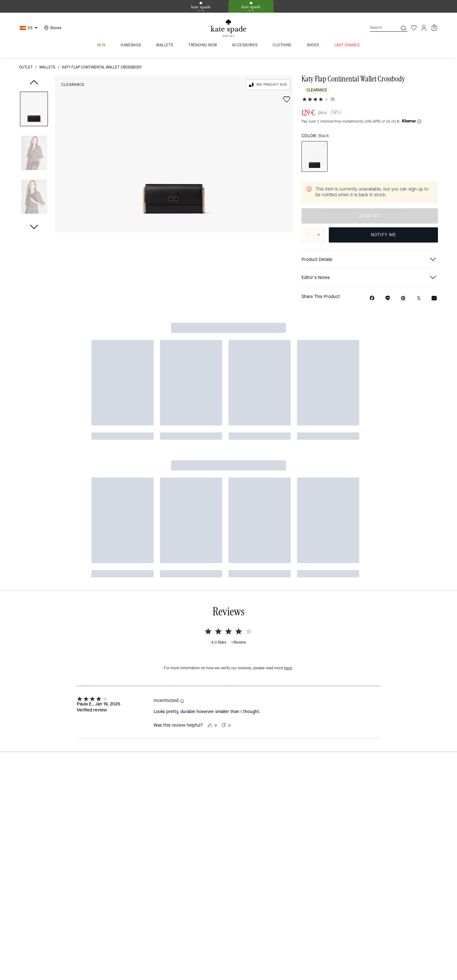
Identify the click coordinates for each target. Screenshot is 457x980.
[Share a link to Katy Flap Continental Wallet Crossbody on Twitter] (419, 298)
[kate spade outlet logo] (228, 28)
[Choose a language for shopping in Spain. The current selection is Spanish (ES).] (30, 28)
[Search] (379, 28)
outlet (26, 67)
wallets (47, 67)
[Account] (424, 28)
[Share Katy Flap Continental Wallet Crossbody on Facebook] (372, 298)
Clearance (73, 85)
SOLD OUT (370, 216)
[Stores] (52, 28)
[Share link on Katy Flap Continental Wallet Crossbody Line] (388, 298)
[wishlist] (287, 99)
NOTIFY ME (384, 235)
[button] (34, 110)
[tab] (201, 6)
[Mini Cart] (434, 28)
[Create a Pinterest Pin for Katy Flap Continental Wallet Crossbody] (403, 298)
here (288, 394)
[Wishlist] (414, 28)
